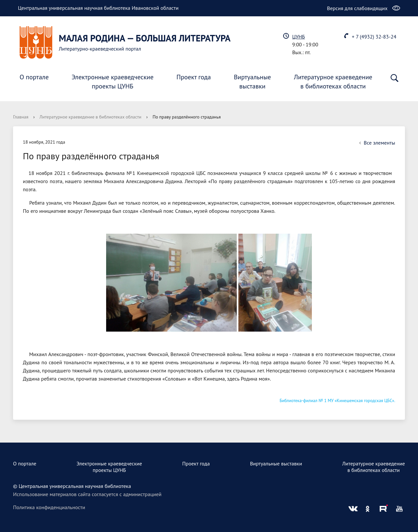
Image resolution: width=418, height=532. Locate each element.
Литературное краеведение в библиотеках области (90, 117)
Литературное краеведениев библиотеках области (333, 82)
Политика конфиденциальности (49, 507)
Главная (21, 117)
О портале (34, 77)
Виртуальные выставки (276, 463)
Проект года (194, 77)
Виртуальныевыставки (252, 82)
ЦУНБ (299, 37)
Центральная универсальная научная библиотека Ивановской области (98, 8)
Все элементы (376, 143)
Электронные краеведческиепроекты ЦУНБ (113, 82)
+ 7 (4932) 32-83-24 (374, 37)
